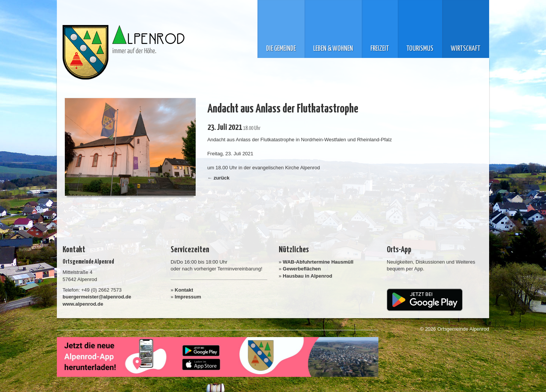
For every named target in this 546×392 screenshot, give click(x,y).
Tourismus (420, 49)
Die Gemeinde (281, 49)
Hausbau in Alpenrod (308, 276)
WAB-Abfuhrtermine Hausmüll (318, 262)
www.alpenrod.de (83, 304)
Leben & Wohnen (333, 49)
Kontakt (184, 290)
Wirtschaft (466, 49)
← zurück (219, 178)
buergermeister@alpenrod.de (97, 297)
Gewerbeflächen (302, 269)
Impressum (188, 297)
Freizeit (380, 49)
